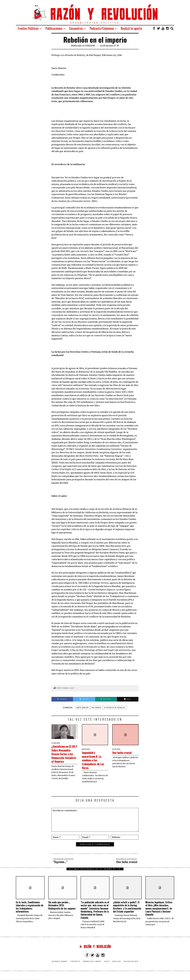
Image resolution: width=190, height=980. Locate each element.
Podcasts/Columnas (102, 28)
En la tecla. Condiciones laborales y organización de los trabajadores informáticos (30, 911)
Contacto (75, 966)
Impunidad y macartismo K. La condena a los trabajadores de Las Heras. (94, 760)
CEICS (107, 966)
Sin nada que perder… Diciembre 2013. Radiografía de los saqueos (62, 910)
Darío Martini (83, 708)
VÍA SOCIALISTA (131, 966)
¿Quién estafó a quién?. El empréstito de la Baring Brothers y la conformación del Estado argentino (127, 911)
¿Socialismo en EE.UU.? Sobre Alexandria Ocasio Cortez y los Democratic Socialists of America (64, 757)
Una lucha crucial (124, 752)
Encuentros (76, 28)
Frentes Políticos (28, 28)
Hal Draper (96, 708)
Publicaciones (54, 28)
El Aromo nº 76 (111, 46)
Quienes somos (60, 966)
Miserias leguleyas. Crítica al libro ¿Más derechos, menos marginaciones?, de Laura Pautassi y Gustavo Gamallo (159, 913)
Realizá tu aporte (131, 28)
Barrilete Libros (92, 966)
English (117, 966)
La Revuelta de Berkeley (115, 708)
